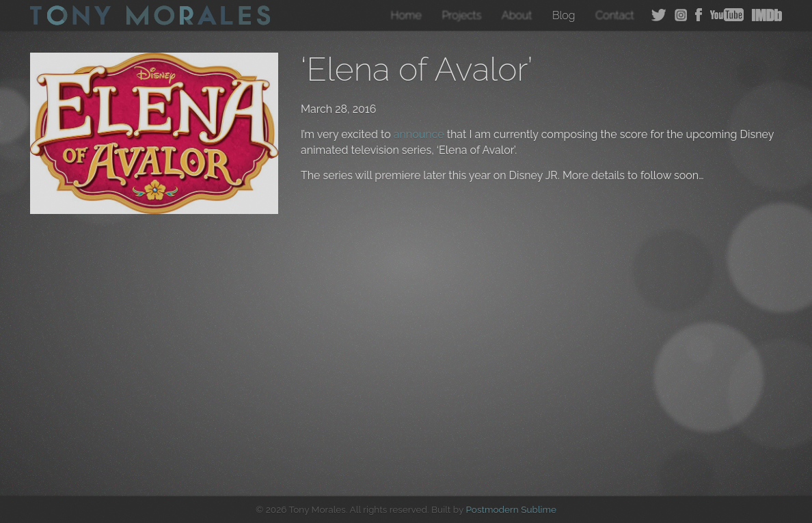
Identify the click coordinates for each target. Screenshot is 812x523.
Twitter (659, 15)
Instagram (681, 15)
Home (406, 15)
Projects (461, 15)
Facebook (699, 15)
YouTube (727, 15)
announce (419, 134)
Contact (615, 15)
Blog (564, 15)
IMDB (767, 15)
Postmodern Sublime (511, 509)
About (517, 15)
